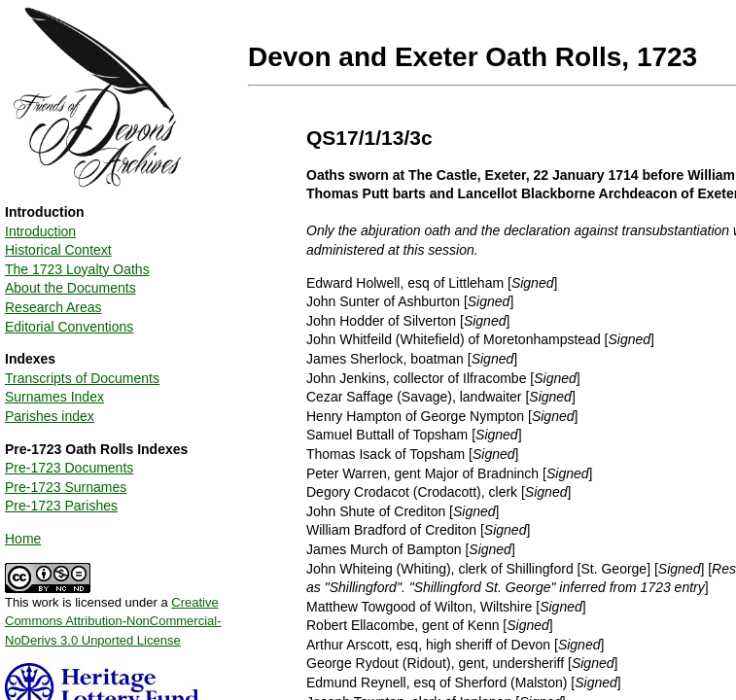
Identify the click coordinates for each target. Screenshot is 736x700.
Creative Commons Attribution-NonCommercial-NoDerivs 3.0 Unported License (113, 621)
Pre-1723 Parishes (61, 506)
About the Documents (70, 288)
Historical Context (58, 250)
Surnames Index (54, 397)
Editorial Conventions (69, 327)
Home (23, 539)
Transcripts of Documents (82, 378)
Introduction (40, 231)
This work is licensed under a (113, 614)
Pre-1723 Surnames (66, 487)
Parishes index (50, 416)
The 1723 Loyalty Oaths (77, 269)
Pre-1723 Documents (69, 468)
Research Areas (53, 307)
